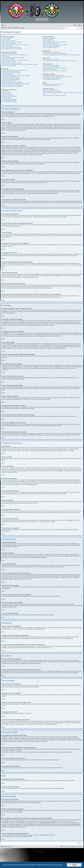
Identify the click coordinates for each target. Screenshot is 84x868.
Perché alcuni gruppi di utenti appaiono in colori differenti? (55, 45)
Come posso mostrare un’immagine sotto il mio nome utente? (15, 60)
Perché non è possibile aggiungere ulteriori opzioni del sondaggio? (16, 76)
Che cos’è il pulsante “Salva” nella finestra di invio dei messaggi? (15, 84)
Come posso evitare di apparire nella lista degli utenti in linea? (15, 55)
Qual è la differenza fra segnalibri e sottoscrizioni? (53, 75)
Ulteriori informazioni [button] (56, 865)
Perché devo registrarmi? (7, 38)
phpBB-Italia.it (46, 851)
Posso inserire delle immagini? (8, 95)
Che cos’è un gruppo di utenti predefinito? (52, 46)
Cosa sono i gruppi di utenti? (49, 41)
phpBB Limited (39, 801)
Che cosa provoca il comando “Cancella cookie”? (12, 49)
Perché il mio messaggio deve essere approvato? (12, 85)
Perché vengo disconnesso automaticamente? (11, 47)
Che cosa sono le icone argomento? (9, 102)
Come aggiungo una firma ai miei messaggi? (11, 73)
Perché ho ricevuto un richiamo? (8, 81)
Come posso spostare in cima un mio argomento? (12, 86)
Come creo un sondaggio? (7, 74)
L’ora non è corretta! (6, 56)
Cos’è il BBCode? (5, 91)
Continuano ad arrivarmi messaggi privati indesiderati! (54, 53)
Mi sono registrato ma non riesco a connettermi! (12, 42)
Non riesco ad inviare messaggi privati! (51, 52)
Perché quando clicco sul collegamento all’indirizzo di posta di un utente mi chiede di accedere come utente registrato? (20, 65)
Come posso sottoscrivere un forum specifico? (53, 78)
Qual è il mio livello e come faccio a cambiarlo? (12, 63)
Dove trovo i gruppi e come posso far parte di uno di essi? (55, 42)
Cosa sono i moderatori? (48, 39)
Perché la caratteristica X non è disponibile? (52, 91)
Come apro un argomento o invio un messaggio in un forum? (15, 70)
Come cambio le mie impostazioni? (9, 53)
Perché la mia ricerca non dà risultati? (51, 67)
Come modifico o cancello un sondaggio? (10, 77)
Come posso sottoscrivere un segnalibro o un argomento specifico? (57, 77)
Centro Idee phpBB (65, 810)
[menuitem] (3, 25)
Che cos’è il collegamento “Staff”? (50, 47)
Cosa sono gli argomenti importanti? (9, 99)
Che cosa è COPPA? (6, 39)
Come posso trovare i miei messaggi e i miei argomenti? (55, 71)
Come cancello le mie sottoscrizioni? (51, 79)
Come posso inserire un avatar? (8, 62)
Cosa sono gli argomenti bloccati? (9, 100)
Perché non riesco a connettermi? (9, 43)
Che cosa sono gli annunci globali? (9, 96)
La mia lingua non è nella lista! (8, 59)
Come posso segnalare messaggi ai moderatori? (12, 82)
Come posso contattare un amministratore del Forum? (54, 95)
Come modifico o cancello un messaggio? (10, 72)
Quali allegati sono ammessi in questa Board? (53, 84)
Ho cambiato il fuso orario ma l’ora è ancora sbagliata (13, 58)
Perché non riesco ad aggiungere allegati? (11, 80)
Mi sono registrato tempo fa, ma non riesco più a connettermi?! (15, 45)
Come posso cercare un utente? (50, 69)
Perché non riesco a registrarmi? (9, 41)
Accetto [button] (74, 865)
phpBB (37, 850)
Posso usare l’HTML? (6, 92)
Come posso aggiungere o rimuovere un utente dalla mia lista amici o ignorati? (60, 61)
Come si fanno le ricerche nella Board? (51, 65)
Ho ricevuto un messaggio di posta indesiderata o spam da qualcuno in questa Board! (61, 55)
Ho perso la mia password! (7, 46)
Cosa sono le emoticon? (7, 94)
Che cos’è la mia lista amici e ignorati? (51, 59)
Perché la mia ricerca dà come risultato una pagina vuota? (55, 68)
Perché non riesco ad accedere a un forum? (11, 78)
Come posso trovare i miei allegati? (50, 85)
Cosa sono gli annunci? (7, 98)
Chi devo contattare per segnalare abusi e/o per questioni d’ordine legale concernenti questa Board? (62, 93)
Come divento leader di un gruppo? (50, 43)
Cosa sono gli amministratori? (49, 38)
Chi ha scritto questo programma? (50, 90)
